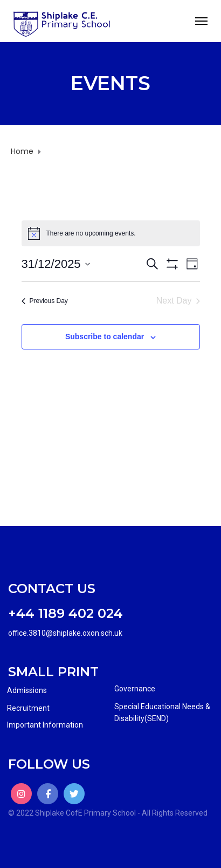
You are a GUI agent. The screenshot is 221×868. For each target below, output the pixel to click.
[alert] (111, 233)
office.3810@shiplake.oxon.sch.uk (65, 633)
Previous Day (45, 301)
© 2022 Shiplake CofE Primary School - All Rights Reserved (108, 813)
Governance (135, 689)
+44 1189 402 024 (65, 613)
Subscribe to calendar (105, 337)
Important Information (45, 725)
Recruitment (28, 708)
